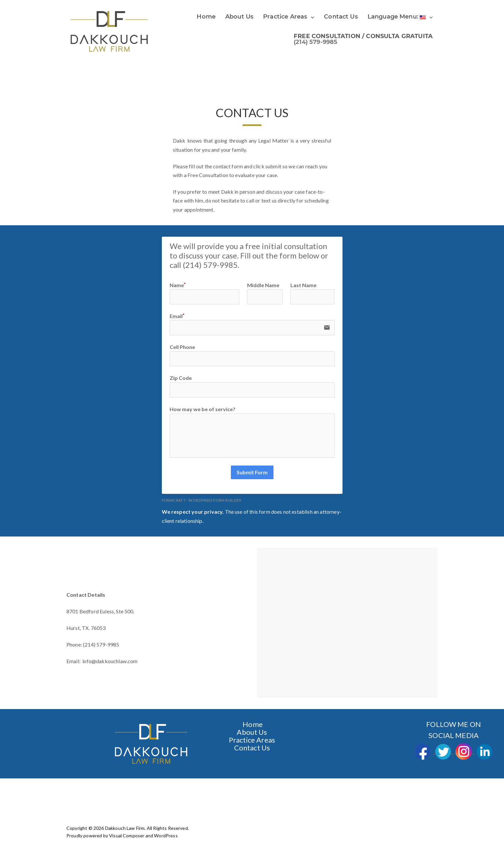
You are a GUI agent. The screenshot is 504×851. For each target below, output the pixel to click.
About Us (239, 17)
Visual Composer (127, 835)
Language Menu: (397, 17)
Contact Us (252, 747)
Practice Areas (285, 17)
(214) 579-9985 (315, 42)
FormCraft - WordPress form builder (202, 500)
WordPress (166, 835)
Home (206, 17)
